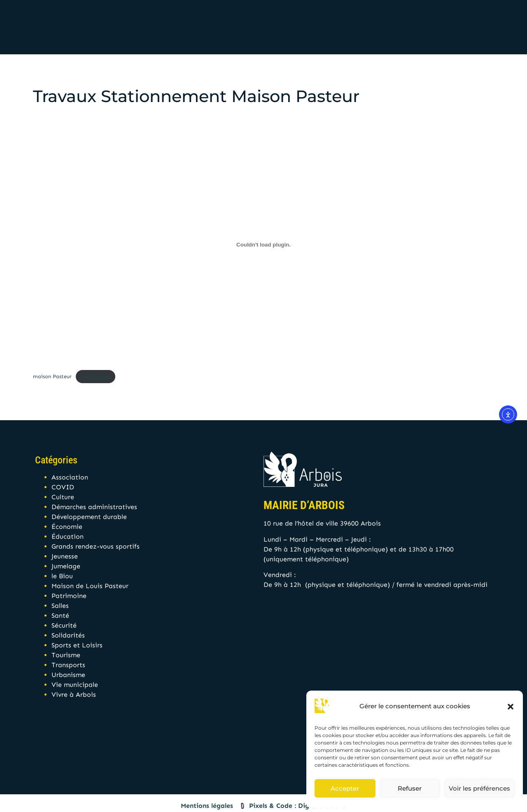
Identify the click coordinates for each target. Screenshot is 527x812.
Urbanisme (68, 675)
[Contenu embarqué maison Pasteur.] (263, 244)
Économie (67, 527)
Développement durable (89, 517)
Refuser (410, 788)
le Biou (62, 576)
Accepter (345, 788)
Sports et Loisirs (77, 645)
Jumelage (66, 566)
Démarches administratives (94, 507)
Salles (60, 606)
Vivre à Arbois (74, 695)
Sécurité (64, 625)
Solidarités (68, 635)
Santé (60, 615)
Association (70, 477)
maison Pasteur (52, 377)
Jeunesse (65, 556)
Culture (63, 497)
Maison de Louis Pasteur (90, 586)
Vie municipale (75, 685)
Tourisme (66, 655)
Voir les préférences (479, 788)
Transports (68, 665)
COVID (63, 487)
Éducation (68, 536)
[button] (511, 707)
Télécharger (95, 377)
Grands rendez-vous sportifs (96, 546)
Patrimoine (69, 596)
